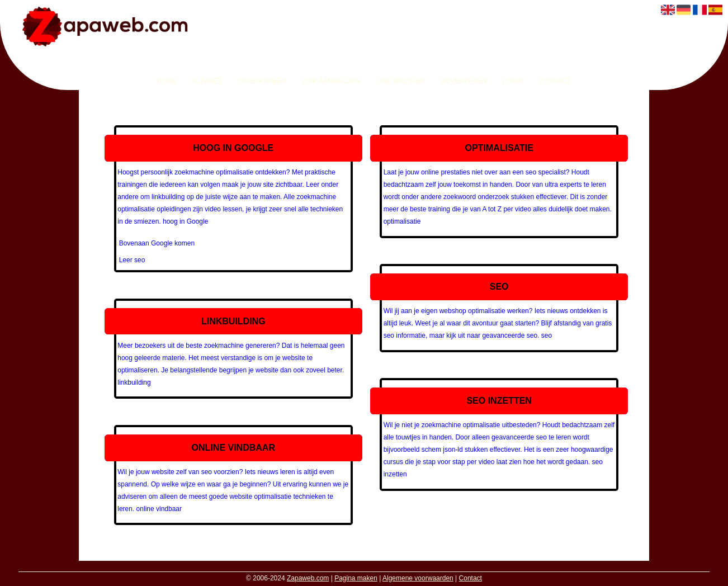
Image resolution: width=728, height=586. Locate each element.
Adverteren (464, 81)
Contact (555, 81)
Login (513, 81)
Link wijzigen (401, 81)
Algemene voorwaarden (418, 578)
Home (167, 81)
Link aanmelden (332, 81)
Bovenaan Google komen (157, 243)
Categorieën (262, 81)
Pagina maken (356, 578)
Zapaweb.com (308, 578)
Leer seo (132, 260)
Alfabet (208, 81)
